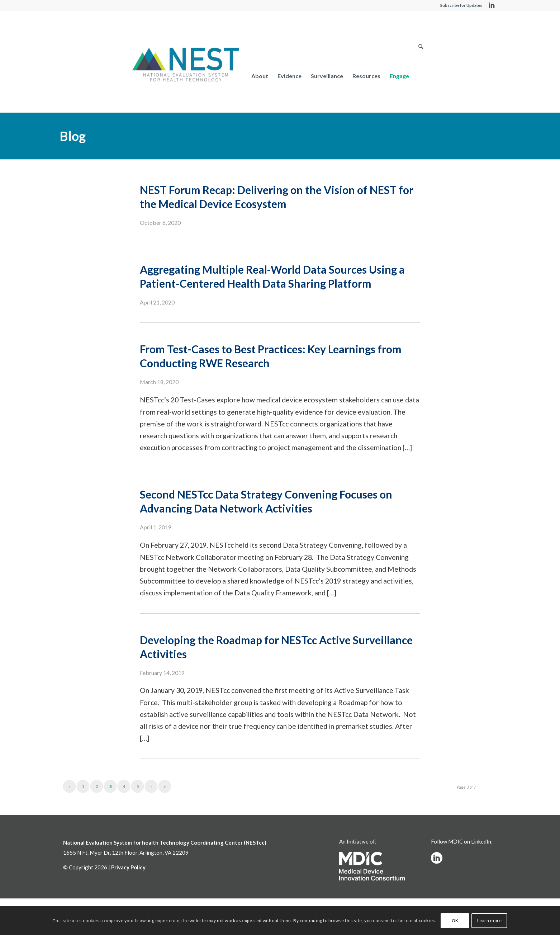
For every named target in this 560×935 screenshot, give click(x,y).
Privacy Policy (128, 867)
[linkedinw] (437, 858)
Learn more (490, 920)
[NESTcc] (186, 65)
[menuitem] (260, 76)
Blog (73, 136)
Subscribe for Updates (461, 5)
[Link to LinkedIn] (492, 5)
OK (455, 920)
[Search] (421, 76)
